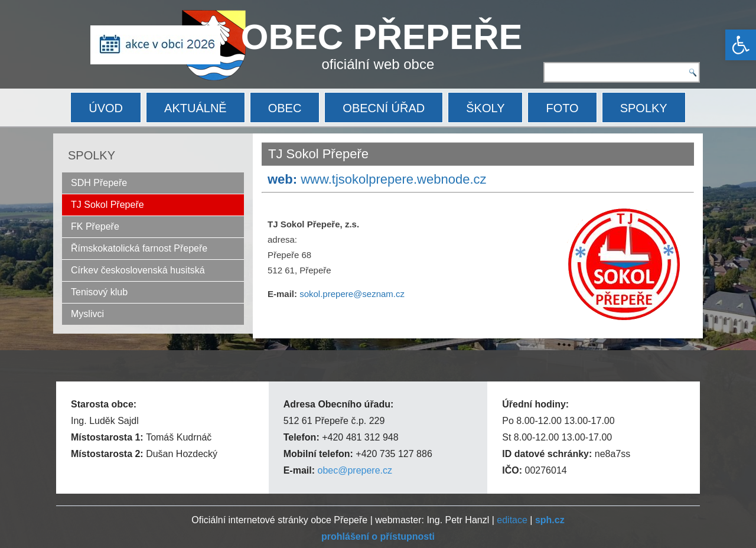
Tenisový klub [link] (99, 292)
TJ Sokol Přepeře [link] (107, 205)
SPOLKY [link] (644, 108)
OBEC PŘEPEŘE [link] (382, 37)
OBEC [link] (285, 108)
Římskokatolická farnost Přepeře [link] (139, 248)
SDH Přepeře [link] (99, 183)
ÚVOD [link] (106, 108)
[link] (741, 45)
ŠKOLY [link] (485, 108)
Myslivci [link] (87, 314)
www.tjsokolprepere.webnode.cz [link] (393, 179)
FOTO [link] (562, 108)
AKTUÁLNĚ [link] (195, 108)
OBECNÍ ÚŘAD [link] (384, 108)
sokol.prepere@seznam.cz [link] (352, 294)
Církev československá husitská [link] (138, 270)
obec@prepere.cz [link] (355, 470)
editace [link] (512, 520)
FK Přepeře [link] (95, 226)
